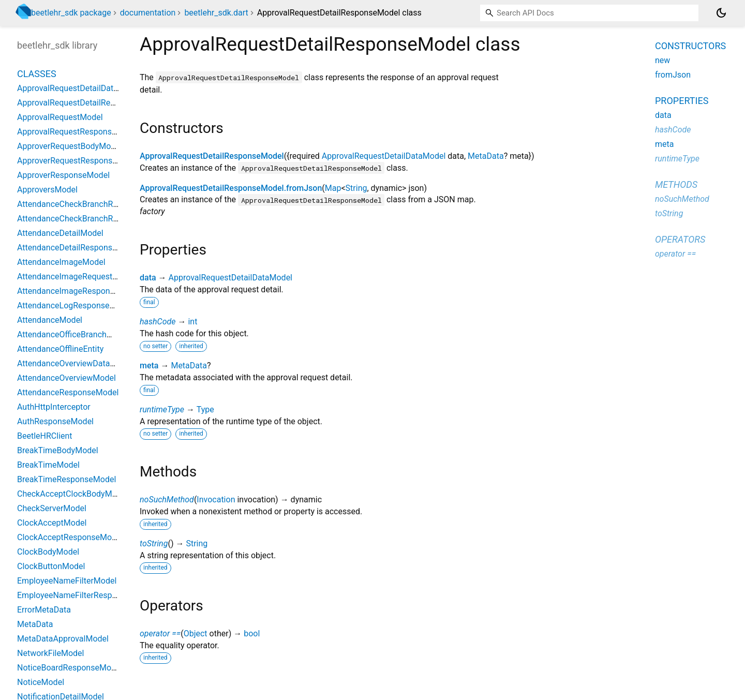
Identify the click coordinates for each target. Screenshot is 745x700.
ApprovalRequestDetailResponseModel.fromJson (231, 188)
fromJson (673, 75)
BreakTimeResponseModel (66, 479)
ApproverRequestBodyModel (70, 146)
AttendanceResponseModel (68, 392)
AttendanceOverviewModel (66, 378)
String (356, 188)
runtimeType (162, 409)
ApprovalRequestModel (60, 117)
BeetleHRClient (45, 436)
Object (196, 634)
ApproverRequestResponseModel (78, 161)
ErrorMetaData (44, 610)
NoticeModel (41, 682)
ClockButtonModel (51, 566)
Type (205, 409)
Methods (676, 184)
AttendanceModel (50, 320)
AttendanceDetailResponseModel (78, 248)
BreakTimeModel (48, 465)
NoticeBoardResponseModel (70, 668)
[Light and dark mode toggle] (721, 13)
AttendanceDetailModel (60, 233)
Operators (680, 239)
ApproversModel (47, 190)
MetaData (486, 156)
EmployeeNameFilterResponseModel (85, 595)
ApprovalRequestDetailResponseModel (212, 156)
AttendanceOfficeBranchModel (73, 334)
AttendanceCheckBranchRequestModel (89, 204)
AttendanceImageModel (61, 262)
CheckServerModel (52, 508)
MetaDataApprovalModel (63, 639)
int (192, 322)
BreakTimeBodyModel (58, 450)
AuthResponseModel (55, 421)
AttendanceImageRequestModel (76, 277)
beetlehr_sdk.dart (216, 13)
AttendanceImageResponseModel (79, 291)
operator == (160, 634)
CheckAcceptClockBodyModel (72, 494)
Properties (682, 101)
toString (154, 543)
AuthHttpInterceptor (54, 407)
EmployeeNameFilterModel (67, 581)
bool (252, 634)
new (662, 60)
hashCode (158, 322)
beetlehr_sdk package (71, 13)
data (148, 278)
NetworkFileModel (50, 653)
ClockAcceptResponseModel (70, 537)
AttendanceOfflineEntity (60, 349)
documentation (148, 13)
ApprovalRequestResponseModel (78, 132)
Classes (37, 74)
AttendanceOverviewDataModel (75, 363)
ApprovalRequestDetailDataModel (384, 156)
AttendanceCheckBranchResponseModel (92, 219)
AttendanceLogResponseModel (75, 306)
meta (149, 366)
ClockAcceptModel (52, 523)
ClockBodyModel (48, 552)
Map (333, 188)
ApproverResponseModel (63, 175)
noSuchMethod (167, 500)
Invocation (216, 500)
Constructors (690, 46)
